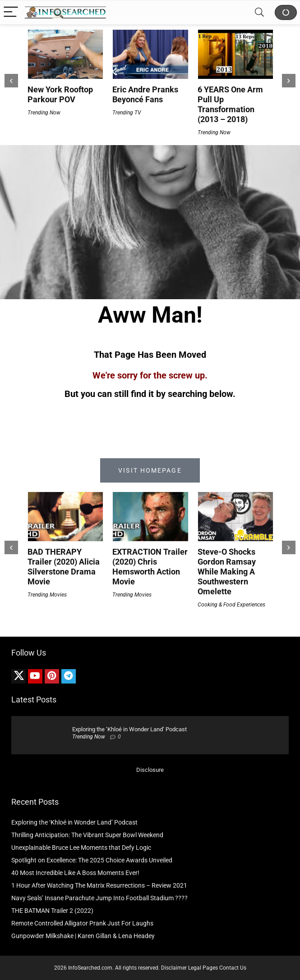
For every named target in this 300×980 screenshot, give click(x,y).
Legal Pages (203, 968)
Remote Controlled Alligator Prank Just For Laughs (82, 923)
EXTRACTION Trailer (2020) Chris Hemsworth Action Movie (150, 567)
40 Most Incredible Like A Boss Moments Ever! (75, 873)
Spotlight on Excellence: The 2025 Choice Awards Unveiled (92, 860)
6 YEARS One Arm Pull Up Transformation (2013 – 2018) (230, 104)
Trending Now (44, 113)
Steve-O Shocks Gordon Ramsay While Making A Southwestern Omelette (227, 572)
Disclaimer (174, 968)
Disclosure (150, 770)
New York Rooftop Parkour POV (60, 94)
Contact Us (233, 968)
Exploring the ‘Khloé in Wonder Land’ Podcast (129, 729)
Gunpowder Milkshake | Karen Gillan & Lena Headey (83, 936)
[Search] (259, 12)
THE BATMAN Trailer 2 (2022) (52, 911)
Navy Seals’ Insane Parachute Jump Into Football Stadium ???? (99, 898)
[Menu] (11, 12)
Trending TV (127, 113)
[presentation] (11, 81)
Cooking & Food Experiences (231, 605)
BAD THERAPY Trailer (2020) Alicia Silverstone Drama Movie (64, 567)
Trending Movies (47, 595)
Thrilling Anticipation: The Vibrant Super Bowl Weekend (87, 835)
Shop (286, 12)
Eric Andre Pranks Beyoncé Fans (145, 94)
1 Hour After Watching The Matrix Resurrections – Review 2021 (99, 885)
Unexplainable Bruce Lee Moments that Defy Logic (81, 848)
